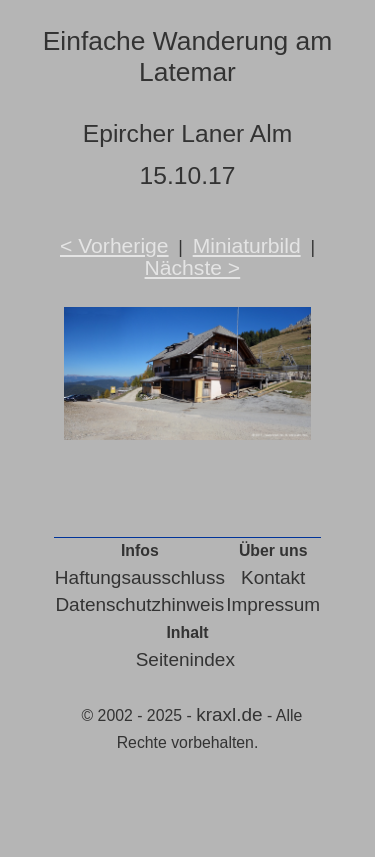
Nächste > (193, 267)
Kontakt (273, 577)
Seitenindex (185, 659)
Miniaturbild (247, 245)
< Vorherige (114, 245)
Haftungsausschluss (140, 577)
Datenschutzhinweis (139, 604)
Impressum (273, 604)
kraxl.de (229, 714)
